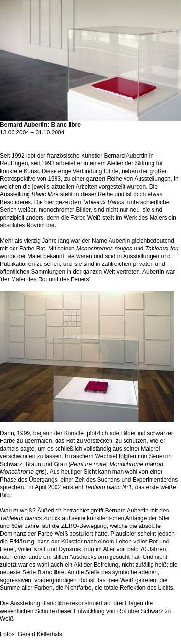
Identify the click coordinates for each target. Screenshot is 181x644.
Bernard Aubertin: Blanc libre (90, 122)
